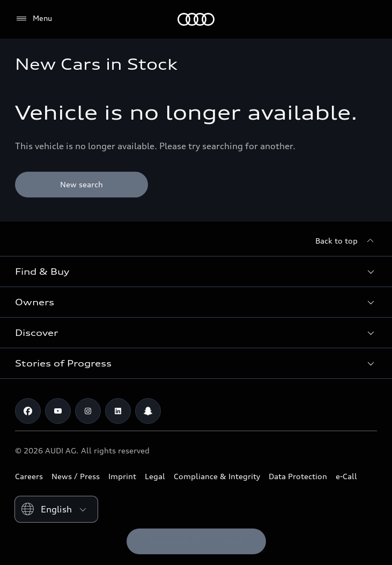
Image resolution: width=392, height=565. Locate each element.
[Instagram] (88, 411)
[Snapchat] (148, 411)
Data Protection (298, 476)
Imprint (122, 476)
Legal (155, 476)
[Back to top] (346, 241)
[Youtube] (58, 411)
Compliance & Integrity (217, 476)
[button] (196, 272)
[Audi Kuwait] (196, 19)
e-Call (346, 476)
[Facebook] (28, 411)
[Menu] (34, 19)
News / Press (76, 476)
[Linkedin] (118, 411)
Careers (29, 476)
